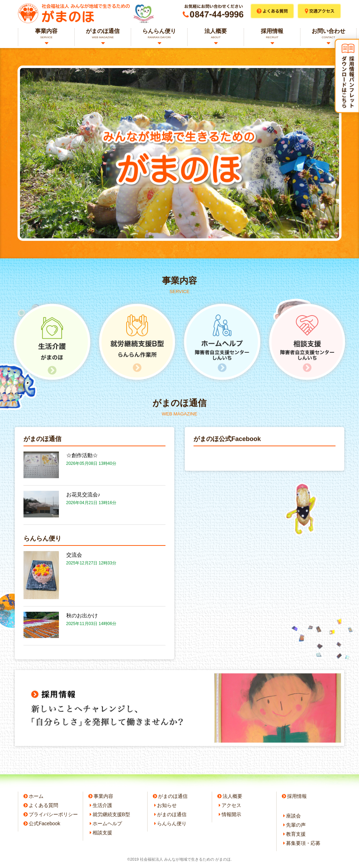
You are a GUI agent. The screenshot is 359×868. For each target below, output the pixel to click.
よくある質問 (43, 805)
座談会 (293, 816)
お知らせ (167, 805)
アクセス (231, 805)
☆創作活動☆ (82, 455)
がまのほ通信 (103, 34)
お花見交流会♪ (83, 494)
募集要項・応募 (303, 843)
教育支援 (296, 834)
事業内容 (46, 34)
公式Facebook (44, 823)
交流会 (74, 555)
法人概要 (216, 34)
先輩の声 (296, 825)
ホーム (36, 796)
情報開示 (231, 814)
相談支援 (102, 833)
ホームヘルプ (107, 823)
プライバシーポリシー (53, 814)
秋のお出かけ (82, 615)
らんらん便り (159, 34)
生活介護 (102, 805)
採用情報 (272, 34)
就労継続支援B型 (111, 814)
